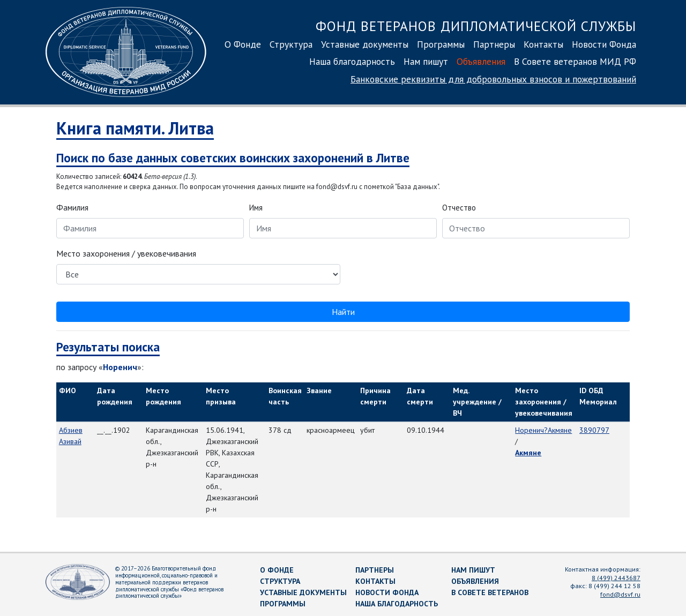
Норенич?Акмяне (543, 430)
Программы (441, 44)
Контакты (543, 44)
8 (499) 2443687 (616, 578)
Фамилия (72, 208)
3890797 (594, 430)
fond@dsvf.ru (620, 594)
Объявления (481, 61)
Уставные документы (365, 44)
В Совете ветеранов (490, 592)
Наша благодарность (352, 61)
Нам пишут (426, 61)
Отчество (459, 208)
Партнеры (494, 44)
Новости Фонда (604, 44)
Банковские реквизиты (493, 79)
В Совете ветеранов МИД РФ (575, 61)
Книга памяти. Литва (135, 128)
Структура (291, 44)
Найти (343, 312)
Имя (256, 208)
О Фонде (243, 44)
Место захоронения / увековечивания (126, 253)
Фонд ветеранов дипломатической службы (476, 26)
